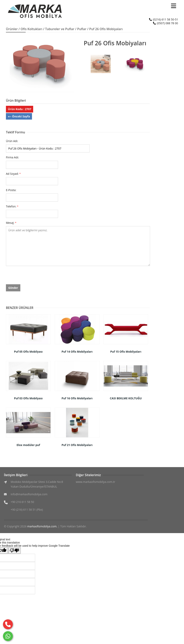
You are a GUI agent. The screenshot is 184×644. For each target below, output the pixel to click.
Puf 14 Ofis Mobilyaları (77, 352)
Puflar (82, 29)
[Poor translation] (14, 551)
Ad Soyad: (13, 174)
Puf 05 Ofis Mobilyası (28, 352)
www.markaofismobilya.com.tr (95, 482)
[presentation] (36, 277)
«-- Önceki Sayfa (19, 116)
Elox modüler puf (28, 445)
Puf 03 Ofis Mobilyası (28, 398)
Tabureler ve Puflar (60, 29)
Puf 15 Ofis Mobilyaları (126, 352)
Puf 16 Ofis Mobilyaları (77, 398)
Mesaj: (11, 223)
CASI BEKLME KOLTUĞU (126, 398)
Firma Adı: (12, 157)
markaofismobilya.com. (42, 526)
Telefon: (12, 206)
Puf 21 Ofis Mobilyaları (77, 445)
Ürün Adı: (12, 141)
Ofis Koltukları (31, 29)
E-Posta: (11, 190)
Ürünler (12, 29)
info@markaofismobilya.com (29, 494)
